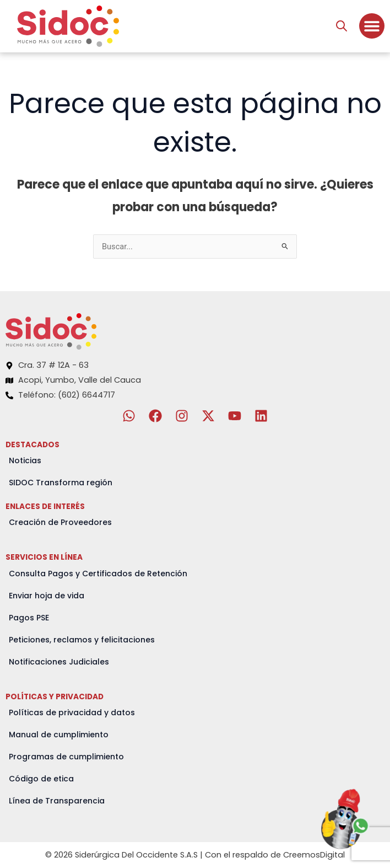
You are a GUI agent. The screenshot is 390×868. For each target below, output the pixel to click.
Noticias (25, 460)
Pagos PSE (29, 618)
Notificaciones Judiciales (59, 662)
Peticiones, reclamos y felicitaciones (82, 640)
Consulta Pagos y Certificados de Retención (98, 574)
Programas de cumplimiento (66, 757)
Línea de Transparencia (57, 801)
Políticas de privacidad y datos (72, 712)
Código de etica (41, 779)
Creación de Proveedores (60, 522)
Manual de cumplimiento (59, 735)
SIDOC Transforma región (61, 483)
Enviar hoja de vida (47, 596)
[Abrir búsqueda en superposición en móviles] (342, 26)
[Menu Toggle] (372, 26)
